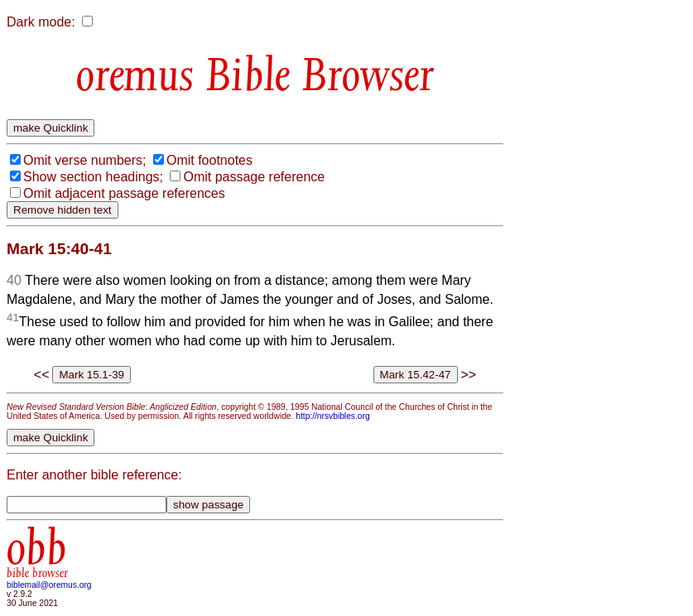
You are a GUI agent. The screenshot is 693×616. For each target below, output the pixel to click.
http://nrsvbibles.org (332, 416)
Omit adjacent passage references (124, 193)
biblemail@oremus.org (49, 585)
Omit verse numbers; (84, 160)
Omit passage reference (254, 177)
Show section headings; (93, 177)
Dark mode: (41, 22)
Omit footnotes (209, 160)
